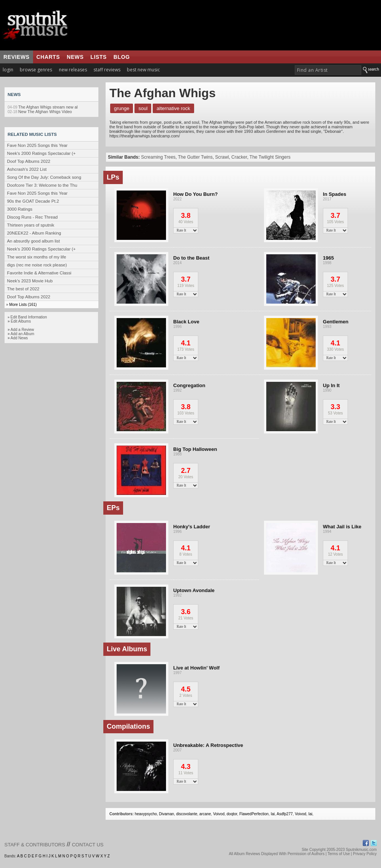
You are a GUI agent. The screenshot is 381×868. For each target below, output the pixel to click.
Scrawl (222, 157)
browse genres (36, 70)
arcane (205, 814)
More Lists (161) (23, 305)
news (75, 57)
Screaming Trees (158, 157)
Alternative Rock (173, 108)
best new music (143, 70)
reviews (17, 57)
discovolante (187, 814)
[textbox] (328, 70)
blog (122, 57)
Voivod (219, 814)
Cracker (239, 157)
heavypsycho (146, 814)
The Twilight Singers (270, 157)
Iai (273, 814)
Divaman (167, 814)
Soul (143, 108)
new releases (73, 70)
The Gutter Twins (195, 157)
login (8, 70)
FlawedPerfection (254, 814)
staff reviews (107, 70)
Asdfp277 (285, 814)
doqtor (232, 814)
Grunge (122, 108)
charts (48, 57)
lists (99, 57)
